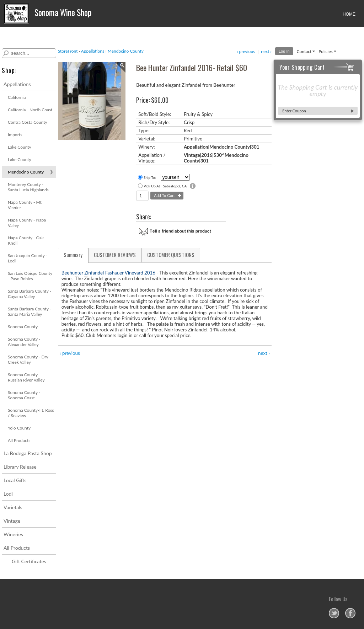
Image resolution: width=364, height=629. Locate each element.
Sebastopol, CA (175, 186)
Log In (284, 51)
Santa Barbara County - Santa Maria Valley (30, 311)
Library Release (20, 467)
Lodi (8, 494)
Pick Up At (152, 186)
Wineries (13, 534)
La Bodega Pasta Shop (28, 453)
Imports (15, 135)
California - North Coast (30, 110)
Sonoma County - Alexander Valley (24, 342)
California (17, 97)
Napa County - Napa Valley (27, 223)
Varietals (13, 507)
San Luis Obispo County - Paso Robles (30, 276)
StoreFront (68, 51)
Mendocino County (26, 172)
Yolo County (19, 428)
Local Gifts (15, 480)
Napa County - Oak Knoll (26, 240)
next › (266, 51)
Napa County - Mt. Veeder (25, 205)
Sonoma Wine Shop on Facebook (350, 613)
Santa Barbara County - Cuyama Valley (30, 294)
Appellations (17, 84)
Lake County (20, 147)
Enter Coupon (294, 111)
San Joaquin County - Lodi (28, 258)
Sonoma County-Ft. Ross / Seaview (31, 413)
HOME (349, 14)
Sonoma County (23, 327)
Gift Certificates (29, 561)
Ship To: (150, 177)
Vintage (12, 521)
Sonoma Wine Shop (49, 14)
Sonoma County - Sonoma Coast (24, 395)
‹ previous (246, 51)
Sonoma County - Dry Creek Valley (28, 359)
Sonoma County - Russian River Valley (26, 377)
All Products (19, 440)
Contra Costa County (28, 122)
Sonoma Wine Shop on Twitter (334, 613)
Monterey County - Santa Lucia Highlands (28, 187)
